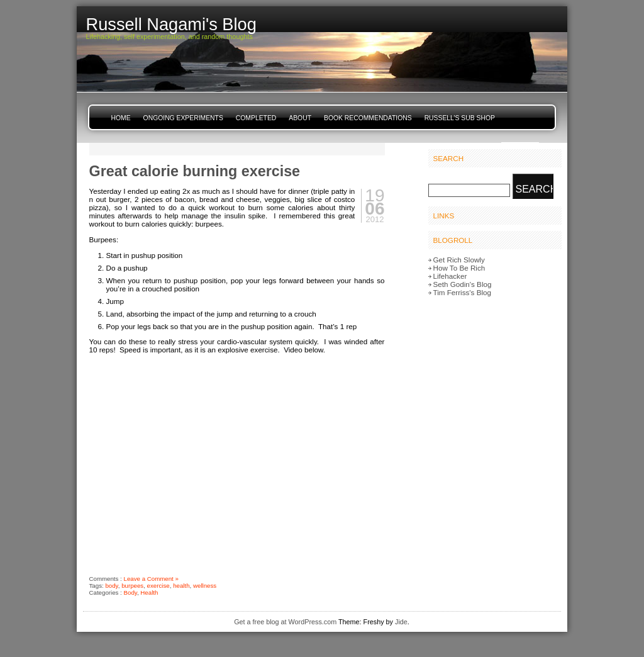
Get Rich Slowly (459, 260)
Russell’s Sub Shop (460, 118)
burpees (132, 586)
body (111, 586)
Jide (401, 622)
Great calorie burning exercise (195, 171)
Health (149, 592)
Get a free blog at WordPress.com (285, 622)
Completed (256, 118)
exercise (158, 586)
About (300, 118)
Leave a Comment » (151, 579)
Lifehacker (450, 276)
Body (130, 592)
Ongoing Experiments (183, 118)
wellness (205, 586)
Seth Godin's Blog (463, 284)
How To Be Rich (459, 268)
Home (121, 118)
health (181, 586)
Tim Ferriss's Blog (462, 292)
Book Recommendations (368, 118)
